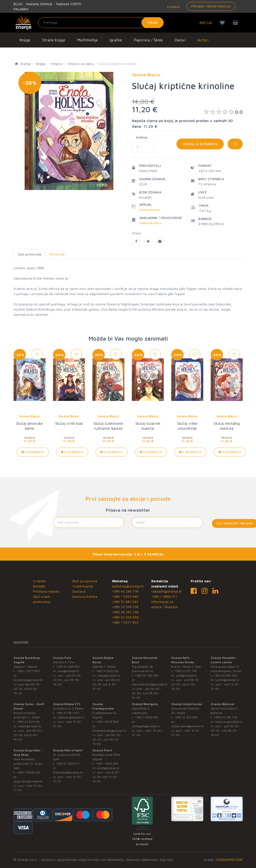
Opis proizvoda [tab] (29, 254)
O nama (39, 581)
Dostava (79, 591)
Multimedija (87, 40)
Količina (142, 137)
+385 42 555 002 (225, 675)
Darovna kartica (85, 596)
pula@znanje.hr (68, 671)
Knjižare (173, 7)
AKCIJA (206, 23)
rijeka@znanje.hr (109, 675)
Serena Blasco (30, 416)
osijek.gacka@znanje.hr (188, 726)
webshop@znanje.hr (128, 586)
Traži (153, 23)
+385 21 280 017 (68, 764)
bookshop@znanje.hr (28, 680)
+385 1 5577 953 (125, 622)
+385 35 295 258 (125, 612)
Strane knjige (54, 40)
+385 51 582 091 (125, 602)
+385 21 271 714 (185, 671)
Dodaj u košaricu (200, 144)
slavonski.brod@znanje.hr (150, 684)
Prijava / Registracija (211, 6)
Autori (203, 40)
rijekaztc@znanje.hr (71, 717)
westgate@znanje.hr (146, 726)
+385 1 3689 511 (164, 596)
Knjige (25, 40)
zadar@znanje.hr (30, 726)
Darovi (180, 40)
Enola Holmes (150, 210)
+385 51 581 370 (68, 713)
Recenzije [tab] (57, 254)
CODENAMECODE (229, 860)
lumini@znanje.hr (227, 680)
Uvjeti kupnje (83, 586)
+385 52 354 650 (125, 617)
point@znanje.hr (108, 768)
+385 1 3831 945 (107, 764)
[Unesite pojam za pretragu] (101, 23)
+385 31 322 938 (186, 717)
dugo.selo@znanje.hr (28, 781)
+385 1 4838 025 (28, 772)
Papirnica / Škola (148, 40)
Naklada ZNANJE (39, 4)
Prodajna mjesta (46, 591)
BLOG (18, 4)
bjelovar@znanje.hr (229, 722)
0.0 (223, 112)
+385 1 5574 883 (107, 722)
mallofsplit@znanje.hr (68, 772)
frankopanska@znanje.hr (110, 731)
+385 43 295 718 (125, 591)
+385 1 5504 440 (125, 596)
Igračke (116, 40)
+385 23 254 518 (125, 607)
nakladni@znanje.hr (167, 591)
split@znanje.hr (187, 675)
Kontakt (39, 586)
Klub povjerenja (85, 581)
